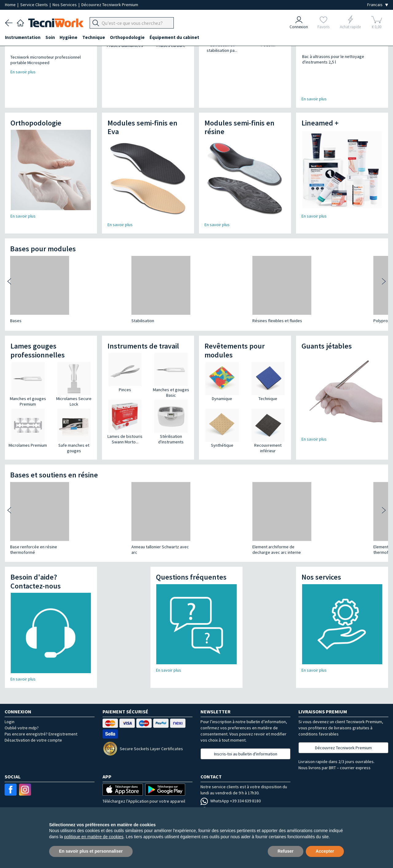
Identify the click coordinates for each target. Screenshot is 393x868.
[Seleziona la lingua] (378, 5)
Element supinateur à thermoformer (216, 527)
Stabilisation (84, 299)
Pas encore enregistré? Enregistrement (41, 712)
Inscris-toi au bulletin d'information (246, 732)
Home (11, 5)
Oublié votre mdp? (22, 706)
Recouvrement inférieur (268, 426)
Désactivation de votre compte (33, 718)
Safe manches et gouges (74, 426)
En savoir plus (314, 77)
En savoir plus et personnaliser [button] (91, 851)
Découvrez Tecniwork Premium (110, 5)
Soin (50, 37)
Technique (94, 37)
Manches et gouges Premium (28, 379)
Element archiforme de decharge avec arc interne (159, 527)
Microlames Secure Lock (74, 379)
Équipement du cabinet (175, 37)
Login (10, 700)
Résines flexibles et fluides (159, 299)
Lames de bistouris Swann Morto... (125, 417)
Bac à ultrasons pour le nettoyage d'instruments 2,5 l (327, 59)
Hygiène (69, 37)
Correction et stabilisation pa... (222, 48)
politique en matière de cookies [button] (94, 837)
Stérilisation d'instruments (171, 417)
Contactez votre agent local (231, 798)
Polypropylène (210, 299)
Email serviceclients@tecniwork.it (236, 788)
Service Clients (35, 5)
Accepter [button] (325, 851)
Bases (16, 299)
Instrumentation (23, 37)
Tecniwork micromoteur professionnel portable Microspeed (46, 60)
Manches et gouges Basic (171, 370)
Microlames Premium (28, 423)
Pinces (125, 368)
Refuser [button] (286, 851)
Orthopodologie (128, 37)
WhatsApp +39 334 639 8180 (231, 779)
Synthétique (222, 423)
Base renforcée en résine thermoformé (34, 527)
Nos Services (65, 5)
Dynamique (222, 376)
